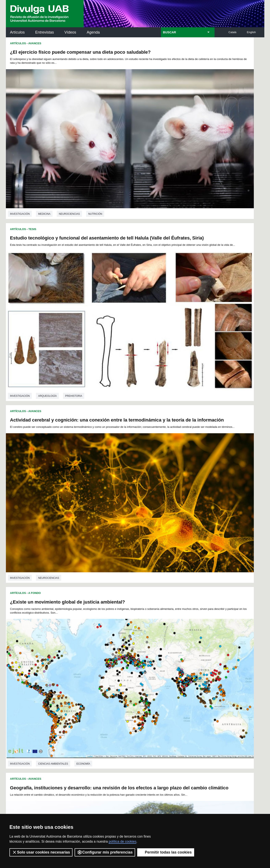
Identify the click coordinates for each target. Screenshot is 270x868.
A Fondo (164, 163)
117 (96, 681)
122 (132, 681)
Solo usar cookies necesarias (41, 852)
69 (184, 670)
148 (188, 685)
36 (129, 666)
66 (168, 670)
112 (187, 677)
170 (132, 693)
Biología (173, 510)
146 (174, 685)
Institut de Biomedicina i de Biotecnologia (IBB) (236, 758)
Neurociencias (69, 152)
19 (164, 662)
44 (173, 666)
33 (113, 666)
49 (75, 670)
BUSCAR (170, 32)
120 (117, 681)
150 (75, 688)
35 (124, 666)
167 (195, 688)
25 (197, 662)
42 (162, 666)
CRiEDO (172, 760)
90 (173, 673)
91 (179, 673)
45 (179, 666)
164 (174, 688)
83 (135, 673)
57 (119, 670)
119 (111, 681)
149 (195, 685)
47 (190, 666)
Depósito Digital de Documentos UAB (129, 734)
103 (124, 677)
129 (180, 681)
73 (80, 673)
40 (151, 666)
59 (129, 670)
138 (117, 685)
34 (119, 666)
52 (91, 670)
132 (75, 685)
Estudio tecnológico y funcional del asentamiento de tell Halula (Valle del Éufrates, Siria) (197, 55)
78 (108, 673)
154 (104, 688)
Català (232, 32)
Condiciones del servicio (80, 807)
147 (180, 685)
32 (108, 666)
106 (145, 677)
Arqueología (177, 148)
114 (75, 681)
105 (138, 677)
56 (113, 670)
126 (159, 681)
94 (195, 673)
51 (86, 670)
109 (166, 677)
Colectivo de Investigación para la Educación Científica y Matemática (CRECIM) (183, 739)
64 (157, 670)
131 (195, 681)
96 (80, 677)
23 (186, 662)
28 (86, 666)
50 (80, 670)
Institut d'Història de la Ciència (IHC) (183, 715)
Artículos (17, 32)
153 (96, 688)
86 (151, 673)
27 (80, 666)
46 (184, 666)
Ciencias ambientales (53, 392)
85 (146, 673)
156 (117, 688)
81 (124, 673)
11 (120, 662)
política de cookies (122, 841)
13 (131, 662)
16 (148, 662)
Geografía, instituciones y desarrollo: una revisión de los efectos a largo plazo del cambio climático (65, 299)
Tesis (162, 43)
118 (104, 681)
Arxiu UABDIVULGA (26, 713)
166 (188, 688)
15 (142, 662)
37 (135, 666)
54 (102, 670)
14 (137, 662)
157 (125, 688)
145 (167, 685)
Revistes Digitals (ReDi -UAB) (75, 734)
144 (159, 685)
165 (180, 688)
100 (103, 677)
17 (153, 662)
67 (173, 670)
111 (180, 677)
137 (111, 685)
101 (110, 677)
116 (90, 681)
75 (91, 673)
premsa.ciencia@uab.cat (157, 785)
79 (113, 673)
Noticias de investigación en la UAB (30, 729)
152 (90, 688)
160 (146, 688)
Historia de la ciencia (53, 519)
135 (96, 685)
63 (151, 670)
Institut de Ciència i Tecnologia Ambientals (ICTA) (235, 736)
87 (157, 673)
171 (139, 693)
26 (75, 666)
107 (152, 677)
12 (126, 662)
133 (83, 685)
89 (168, 673)
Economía (83, 392)
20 (170, 662)
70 (190, 670)
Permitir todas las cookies (166, 852)
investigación (20, 152)
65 (162, 670)
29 (91, 666)
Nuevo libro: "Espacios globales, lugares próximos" (196, 291)
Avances (35, 43)
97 (86, 677)
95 (75, 677)
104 (131, 677)
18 (158, 662)
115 (83, 681)
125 (153, 681)
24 (191, 662)
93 (190, 673)
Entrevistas (45, 32)
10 (115, 662)
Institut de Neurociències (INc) (237, 715)
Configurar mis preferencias (105, 852)
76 (97, 673)
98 (91, 677)
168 (118, 693)
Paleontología (198, 634)
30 (97, 666)
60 (135, 670)
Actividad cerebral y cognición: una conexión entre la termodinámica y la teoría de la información (66, 179)
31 (102, 666)
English (251, 32)
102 (117, 677)
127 (167, 681)
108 (159, 677)
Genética (194, 510)
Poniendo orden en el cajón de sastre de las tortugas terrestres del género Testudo (187, 536)
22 (180, 662)
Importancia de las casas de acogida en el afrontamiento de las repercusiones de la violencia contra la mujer (66, 549)
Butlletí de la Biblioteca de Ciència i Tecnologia (80, 715)
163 (167, 688)
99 (97, 677)
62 (146, 670)
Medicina (44, 152)
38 (140, 666)
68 (179, 670)
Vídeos (70, 32)
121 (125, 681)
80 (119, 673)
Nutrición (95, 152)
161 (153, 688)
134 (90, 685)
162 (159, 688)
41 (157, 666)
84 (140, 673)
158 (132, 688)
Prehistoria (203, 148)
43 (168, 666)
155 (111, 688)
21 (175, 662)
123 (138, 681)
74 (86, 673)
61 (140, 670)
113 (194, 677)
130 (188, 681)
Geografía (106, 392)
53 (97, 670)
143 (153, 685)
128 (174, 681)
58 (124, 670)
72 (75, 673)
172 (146, 693)
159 (138, 688)
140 (132, 685)
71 (195, 670)
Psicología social (51, 645)
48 (195, 666)
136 (104, 685)
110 (173, 677)
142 (146, 685)
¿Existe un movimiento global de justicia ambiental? (197, 172)
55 (108, 670)
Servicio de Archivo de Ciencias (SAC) (132, 715)
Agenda (93, 32)
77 (102, 673)
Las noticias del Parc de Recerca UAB (30, 748)
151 (83, 688)
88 (162, 673)
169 (125, 693)
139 (125, 685)
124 (146, 681)
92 (184, 673)
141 (138, 685)
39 (146, 666)
